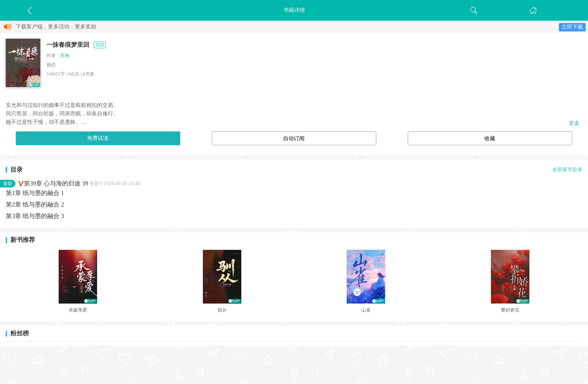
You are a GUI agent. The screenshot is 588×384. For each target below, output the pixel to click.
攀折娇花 (510, 310)
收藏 (490, 139)
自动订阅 (294, 139)
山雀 (366, 310)
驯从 (222, 310)
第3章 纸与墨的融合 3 (35, 216)
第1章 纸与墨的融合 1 (35, 193)
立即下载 (572, 27)
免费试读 (98, 138)
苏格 (65, 56)
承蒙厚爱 (78, 310)
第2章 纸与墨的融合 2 (35, 204)
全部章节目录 (567, 170)
